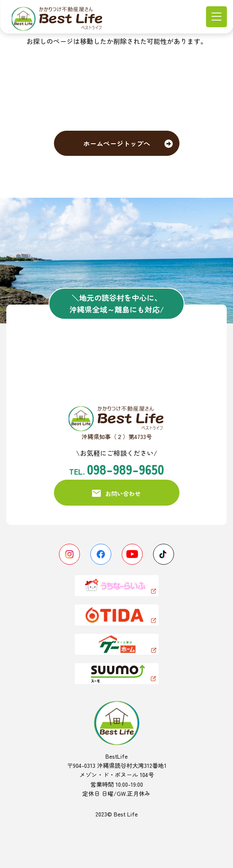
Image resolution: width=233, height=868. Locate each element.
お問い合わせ (123, 493)
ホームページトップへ (117, 143)
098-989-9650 (125, 469)
